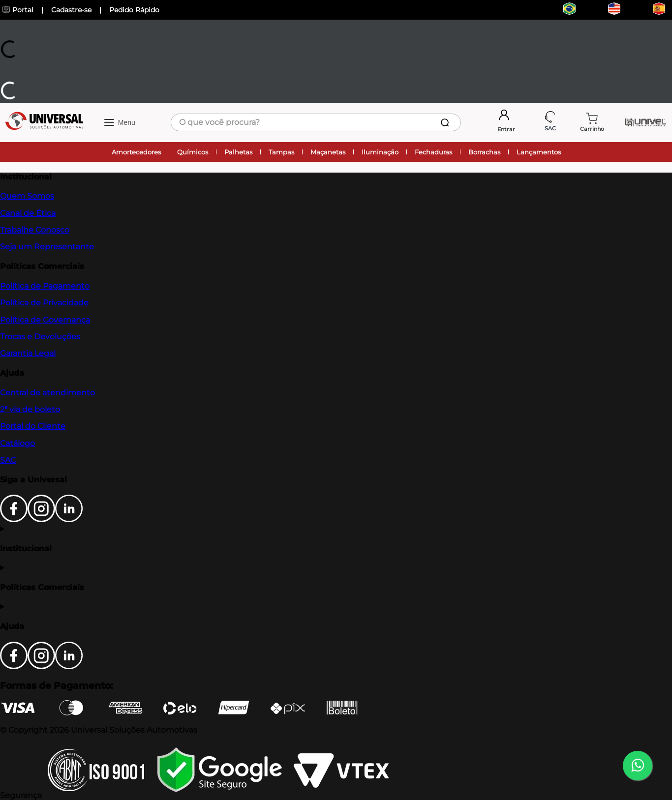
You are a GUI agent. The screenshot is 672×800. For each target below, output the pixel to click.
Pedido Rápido (134, 10)
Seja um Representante (47, 247)
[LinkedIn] (69, 519)
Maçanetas (328, 152)
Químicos (193, 152)
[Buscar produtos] (447, 122)
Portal (18, 10)
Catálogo (17, 443)
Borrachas (484, 152)
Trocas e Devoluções (40, 337)
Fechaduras (433, 152)
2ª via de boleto (30, 409)
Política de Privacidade (44, 303)
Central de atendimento (47, 393)
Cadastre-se (71, 10)
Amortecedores (136, 152)
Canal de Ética (28, 213)
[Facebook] (14, 519)
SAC (8, 460)
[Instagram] (41, 519)
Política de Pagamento (45, 286)
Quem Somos (27, 196)
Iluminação (380, 152)
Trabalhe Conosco (35, 230)
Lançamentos (539, 152)
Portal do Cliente (33, 426)
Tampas (281, 152)
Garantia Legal (28, 353)
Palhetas (238, 152)
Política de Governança (45, 320)
